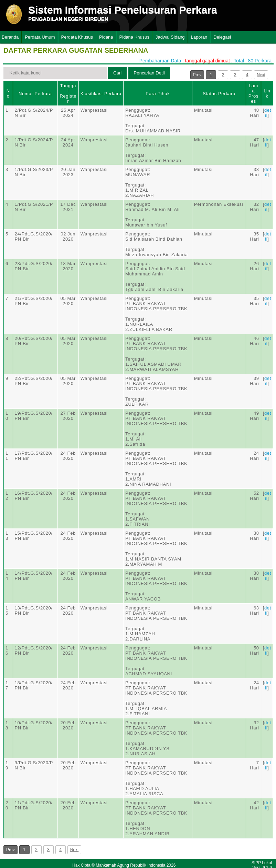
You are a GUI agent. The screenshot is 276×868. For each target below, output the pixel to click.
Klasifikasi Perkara (101, 94)
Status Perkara (219, 94)
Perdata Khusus (77, 37)
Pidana (106, 37)
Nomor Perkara (35, 94)
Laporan (199, 37)
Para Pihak (158, 94)
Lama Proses (253, 93)
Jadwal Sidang (170, 37)
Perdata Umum (40, 37)
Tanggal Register (68, 93)
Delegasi (222, 37)
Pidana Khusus (134, 37)
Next (261, 75)
